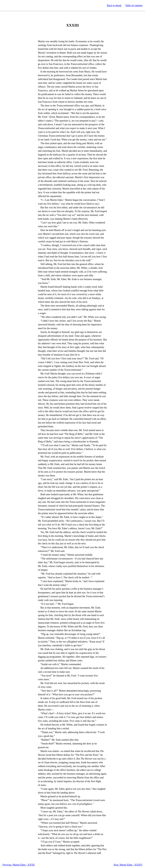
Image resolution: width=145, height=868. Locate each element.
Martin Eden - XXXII (19, 865)
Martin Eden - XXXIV (128, 865)
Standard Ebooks (15, 5)
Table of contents (134, 5)
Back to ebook (114, 5)
